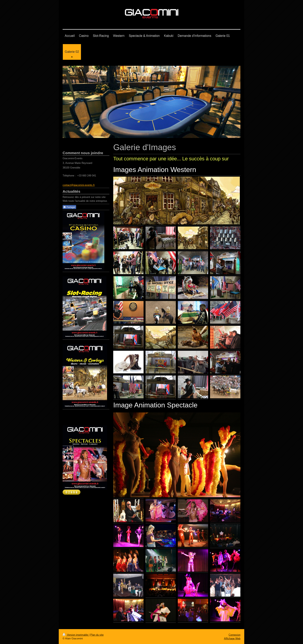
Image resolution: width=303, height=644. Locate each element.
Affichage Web (232, 638)
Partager (69, 207)
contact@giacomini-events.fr (79, 185)
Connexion (234, 635)
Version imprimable (76, 635)
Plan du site (97, 635)
